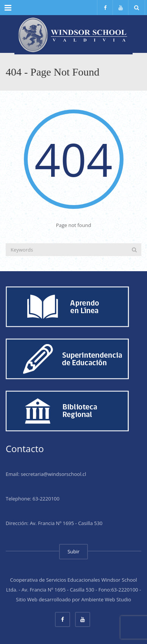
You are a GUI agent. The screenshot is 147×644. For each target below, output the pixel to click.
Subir (73, 551)
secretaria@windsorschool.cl (54, 474)
